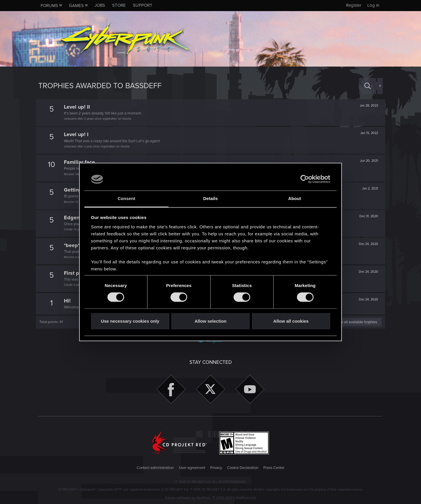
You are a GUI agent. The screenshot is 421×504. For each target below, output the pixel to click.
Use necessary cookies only (130, 321)
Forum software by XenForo (211, 498)
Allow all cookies (291, 321)
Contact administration (155, 468)
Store (119, 5)
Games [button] (76, 6)
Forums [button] (49, 6)
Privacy (216, 468)
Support (143, 5)
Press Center (274, 468)
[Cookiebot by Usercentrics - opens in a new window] (305, 179)
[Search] (368, 86)
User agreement (192, 468)
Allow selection (210, 321)
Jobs (100, 5)
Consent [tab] (127, 198)
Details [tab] (210, 198)
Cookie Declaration (243, 468)
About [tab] (295, 198)
